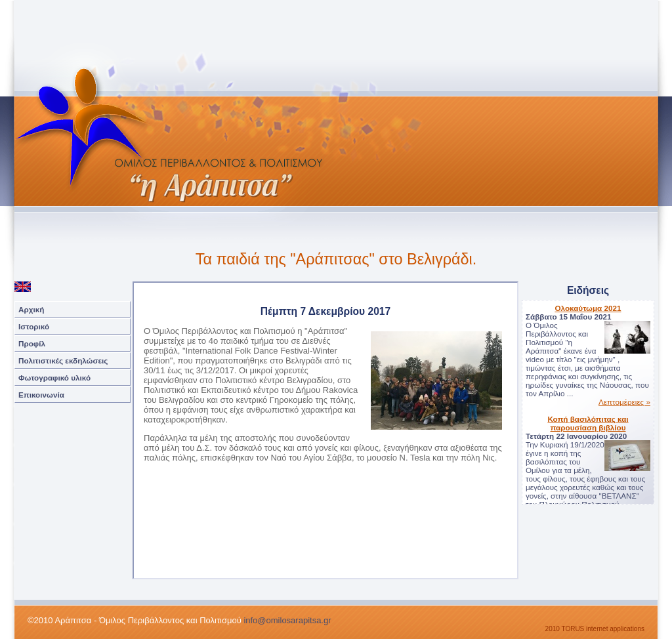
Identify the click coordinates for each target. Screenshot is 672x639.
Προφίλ (32, 343)
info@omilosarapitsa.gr (287, 620)
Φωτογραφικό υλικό (54, 378)
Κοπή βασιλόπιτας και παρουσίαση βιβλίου (588, 423)
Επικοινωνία (41, 395)
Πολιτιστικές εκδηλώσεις (63, 361)
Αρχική (31, 309)
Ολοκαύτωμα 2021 (588, 308)
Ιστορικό (34, 326)
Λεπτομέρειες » (624, 402)
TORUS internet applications (603, 629)
